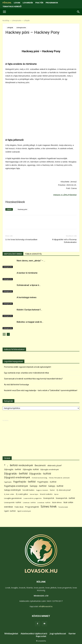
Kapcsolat (41, 636)
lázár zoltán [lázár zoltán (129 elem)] (68, 502)
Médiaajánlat (11, 634)
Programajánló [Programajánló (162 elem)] (32, 507)
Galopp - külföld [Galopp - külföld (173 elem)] (56, 486)
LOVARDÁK (28, 3)
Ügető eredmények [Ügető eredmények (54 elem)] (24, 511)
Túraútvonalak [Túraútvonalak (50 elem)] (63, 507)
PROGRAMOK (52, 3)
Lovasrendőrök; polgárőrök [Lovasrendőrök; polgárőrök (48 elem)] (33, 498)
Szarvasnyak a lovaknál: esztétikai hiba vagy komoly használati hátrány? (33, 379)
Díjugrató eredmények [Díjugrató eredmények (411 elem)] (17, 477)
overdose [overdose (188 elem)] (8, 507)
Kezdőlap (6, 20)
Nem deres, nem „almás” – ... (31, 261)
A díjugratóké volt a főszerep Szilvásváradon (64, 241)
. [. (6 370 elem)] (8, 465)
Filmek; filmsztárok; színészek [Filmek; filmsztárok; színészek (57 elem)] (59, 478)
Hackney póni (22, 209)
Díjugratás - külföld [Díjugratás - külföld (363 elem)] (40, 473)
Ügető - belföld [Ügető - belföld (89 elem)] (10, 511)
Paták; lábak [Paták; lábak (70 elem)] (19, 507)
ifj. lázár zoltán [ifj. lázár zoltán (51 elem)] (9, 494)
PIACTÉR (39, 3)
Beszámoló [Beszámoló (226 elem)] (40, 465)
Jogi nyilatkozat (58, 634)
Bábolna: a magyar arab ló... (30, 322)
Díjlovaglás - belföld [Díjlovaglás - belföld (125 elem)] (13, 469)
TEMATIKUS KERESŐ (12, 6)
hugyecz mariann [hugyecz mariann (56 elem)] (42, 490)
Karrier (72, 634)
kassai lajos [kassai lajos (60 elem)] (34, 494)
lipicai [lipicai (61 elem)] (56, 494)
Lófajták (27, 20)
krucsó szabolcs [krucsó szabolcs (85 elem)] (46, 494)
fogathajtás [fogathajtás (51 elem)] (8, 482)
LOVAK (17, 3)
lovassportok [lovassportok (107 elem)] (49, 498)
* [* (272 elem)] (5, 465)
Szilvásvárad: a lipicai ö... (29, 285)
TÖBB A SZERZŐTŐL (33, 254)
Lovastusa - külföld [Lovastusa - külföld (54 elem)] (44, 502)
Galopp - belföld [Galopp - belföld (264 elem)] (38, 486)
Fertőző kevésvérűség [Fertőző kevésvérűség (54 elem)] (39, 478)
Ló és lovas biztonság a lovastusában (21, 240)
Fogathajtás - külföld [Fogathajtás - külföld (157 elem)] (47, 482)
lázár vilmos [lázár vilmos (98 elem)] (57, 502)
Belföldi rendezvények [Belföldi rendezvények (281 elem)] (21, 465)
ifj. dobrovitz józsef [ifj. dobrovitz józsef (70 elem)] (64, 490)
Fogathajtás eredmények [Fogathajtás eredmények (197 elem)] (16, 486)
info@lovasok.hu (46, 606)
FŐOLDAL (7, 3)
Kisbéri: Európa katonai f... (29, 310)
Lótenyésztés (17, 20)
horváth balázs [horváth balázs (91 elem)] (28, 490)
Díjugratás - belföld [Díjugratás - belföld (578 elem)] (16, 473)
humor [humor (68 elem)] (52, 490)
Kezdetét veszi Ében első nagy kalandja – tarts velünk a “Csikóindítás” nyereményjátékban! (41, 390)
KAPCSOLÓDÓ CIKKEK (13, 254)
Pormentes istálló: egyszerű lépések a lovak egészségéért (28, 367)
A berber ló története (27, 273)
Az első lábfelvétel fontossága (16, 385)
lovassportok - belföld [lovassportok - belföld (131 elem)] (65, 498)
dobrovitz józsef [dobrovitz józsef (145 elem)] (54, 465)
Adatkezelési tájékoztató (34, 634)
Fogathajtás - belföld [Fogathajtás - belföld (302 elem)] (24, 482)
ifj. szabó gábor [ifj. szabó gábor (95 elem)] (22, 494)
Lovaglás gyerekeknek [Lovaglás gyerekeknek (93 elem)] (13, 498)
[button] (78, 12)
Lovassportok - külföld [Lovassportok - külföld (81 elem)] (13, 502)
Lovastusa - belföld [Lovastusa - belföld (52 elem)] (29, 502)
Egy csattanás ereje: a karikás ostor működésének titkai (26, 373)
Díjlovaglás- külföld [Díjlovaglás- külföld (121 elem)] (31, 469)
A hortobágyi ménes (27, 297)
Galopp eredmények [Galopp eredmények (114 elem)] (12, 490)
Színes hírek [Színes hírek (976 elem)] (49, 506)
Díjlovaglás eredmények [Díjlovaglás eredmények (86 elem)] (50, 469)
